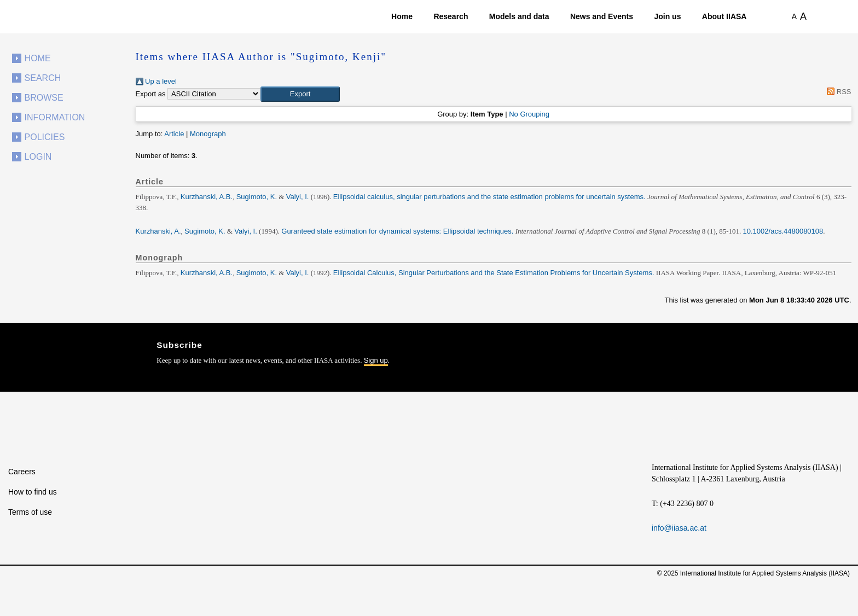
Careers (22, 472)
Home (402, 16)
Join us (667, 16)
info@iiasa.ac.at (679, 528)
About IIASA (724, 16)
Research (451, 16)
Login (38, 157)
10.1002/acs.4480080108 (783, 231)
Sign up (376, 360)
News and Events (602, 16)
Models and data (519, 16)
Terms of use (30, 512)
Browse (44, 98)
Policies (45, 137)
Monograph (208, 134)
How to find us (33, 492)
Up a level (156, 81)
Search (43, 78)
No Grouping (529, 114)
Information (55, 117)
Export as (151, 94)
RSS (837, 92)
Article (174, 134)
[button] (300, 94)
